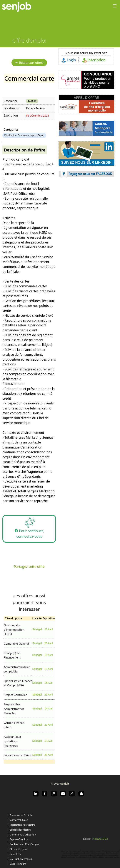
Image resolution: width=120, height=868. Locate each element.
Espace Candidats (20, 839)
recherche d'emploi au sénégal (70, 851)
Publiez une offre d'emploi (25, 844)
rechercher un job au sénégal (91, 851)
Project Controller (15, 695)
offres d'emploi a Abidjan (96, 857)
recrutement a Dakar (103, 853)
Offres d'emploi (19, 849)
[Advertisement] (86, 214)
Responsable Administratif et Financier (14, 709)
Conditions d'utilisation (23, 834)
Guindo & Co (101, 839)
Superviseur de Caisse (18, 755)
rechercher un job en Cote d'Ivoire (91, 855)
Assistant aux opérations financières (12, 741)
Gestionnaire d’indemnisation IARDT (14, 629)
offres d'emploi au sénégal (110, 851)
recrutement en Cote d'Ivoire (77, 857)
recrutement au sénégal (71, 853)
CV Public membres (21, 859)
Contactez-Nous (19, 820)
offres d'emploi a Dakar (87, 853)
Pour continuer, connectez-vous (29, 527)
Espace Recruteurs (20, 830)
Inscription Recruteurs (22, 825)
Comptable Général (16, 643)
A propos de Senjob (21, 815)
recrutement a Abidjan (112, 857)
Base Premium (18, 864)
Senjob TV (16, 854)
